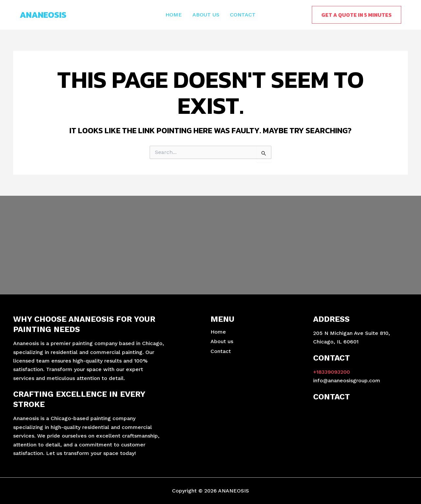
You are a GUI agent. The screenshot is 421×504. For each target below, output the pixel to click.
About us (206, 15)
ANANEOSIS (43, 15)
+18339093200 (332, 372)
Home (174, 15)
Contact (243, 15)
